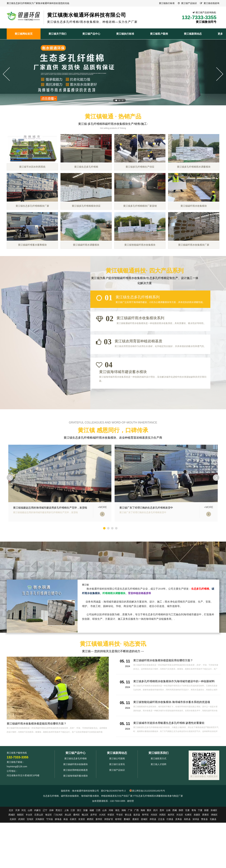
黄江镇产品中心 (75, 782)
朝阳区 (20, 843)
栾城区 (144, 848)
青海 (194, 839)
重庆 (149, 839)
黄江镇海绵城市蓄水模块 (75, 804)
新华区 (99, 848)
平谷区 (120, 843)
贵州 (162, 839)
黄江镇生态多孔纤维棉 (75, 787)
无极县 (213, 848)
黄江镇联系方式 (158, 787)
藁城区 (127, 848)
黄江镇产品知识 (189, 3)
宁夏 (200, 839)
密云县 (128, 843)
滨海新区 (40, 848)
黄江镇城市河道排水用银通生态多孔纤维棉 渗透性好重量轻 (171, 752)
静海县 (58, 848)
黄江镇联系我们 (158, 782)
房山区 (68, 843)
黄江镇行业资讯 (117, 793)
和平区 (145, 843)
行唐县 (170, 848)
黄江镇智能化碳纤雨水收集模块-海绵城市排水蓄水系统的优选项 (174, 731)
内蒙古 (38, 839)
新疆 (206, 839)
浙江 (79, 839)
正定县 (161, 848)
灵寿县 (179, 848)
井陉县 (153, 848)
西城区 (12, 843)
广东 (130, 839)
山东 (105, 839)
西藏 (175, 839)
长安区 (82, 848)
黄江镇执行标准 (167, 3)
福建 (92, 839)
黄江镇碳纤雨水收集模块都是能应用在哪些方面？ (38, 752)
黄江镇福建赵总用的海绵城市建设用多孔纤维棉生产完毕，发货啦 (50, 536)
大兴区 (102, 843)
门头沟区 (58, 843)
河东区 (154, 843)
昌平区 (94, 843)
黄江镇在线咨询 (211, 3)
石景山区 (39, 843)
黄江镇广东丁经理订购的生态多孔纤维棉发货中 (146, 536)
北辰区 (13, 848)
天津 (17, 839)
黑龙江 (59, 839)
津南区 (214, 843)
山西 (30, 839)
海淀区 (49, 843)
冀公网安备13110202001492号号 (149, 819)
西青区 (206, 843)
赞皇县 (204, 848)
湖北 (117, 839)
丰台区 (29, 843)
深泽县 (196, 848)
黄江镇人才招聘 (158, 793)
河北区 (180, 843)
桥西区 (90, 848)
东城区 (214, 839)
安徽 (85, 839)
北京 (11, 839)
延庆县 (137, 843)
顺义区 (85, 843)
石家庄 (73, 848)
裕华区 (118, 848)
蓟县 (66, 848)
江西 (98, 839)
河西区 (162, 843)
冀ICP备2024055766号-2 (113, 819)
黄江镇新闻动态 (117, 782)
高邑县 (187, 848)
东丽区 (197, 843)
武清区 (22, 848)
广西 (136, 839)
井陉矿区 (109, 848)
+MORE (102, 536)
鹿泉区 (136, 848)
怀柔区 (111, 843)
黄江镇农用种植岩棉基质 (75, 799)
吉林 (51, 839)
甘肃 (187, 839)
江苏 (73, 839)
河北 (24, 839)
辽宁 (45, 839)
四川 (155, 839)
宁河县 (50, 848)
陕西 (181, 839)
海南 (143, 839)
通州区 (76, 843)
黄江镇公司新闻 (117, 787)
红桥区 (188, 843)
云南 (168, 839)
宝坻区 (30, 848)
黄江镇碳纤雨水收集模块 (75, 793)
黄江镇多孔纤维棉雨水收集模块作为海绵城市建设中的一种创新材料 (176, 710)
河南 (111, 839)
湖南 (124, 839)
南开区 (171, 843)
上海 (66, 839)
